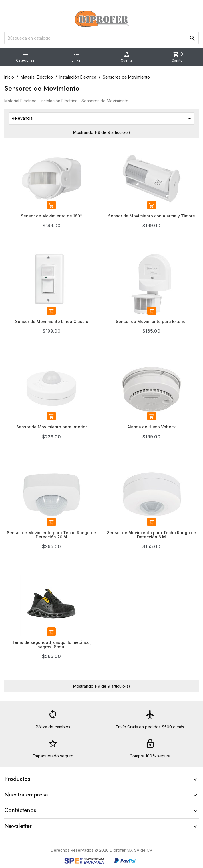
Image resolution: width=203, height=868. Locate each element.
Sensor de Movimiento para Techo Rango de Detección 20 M (51, 535)
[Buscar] (101, 38)
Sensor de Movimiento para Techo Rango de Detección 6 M (152, 535)
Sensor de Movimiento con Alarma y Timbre (152, 216)
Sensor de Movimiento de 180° (51, 216)
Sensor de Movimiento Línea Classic (52, 321)
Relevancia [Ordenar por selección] (102, 119)
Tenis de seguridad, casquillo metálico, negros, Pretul (51, 644)
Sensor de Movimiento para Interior (52, 427)
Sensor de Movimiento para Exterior (151, 321)
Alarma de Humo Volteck (152, 427)
